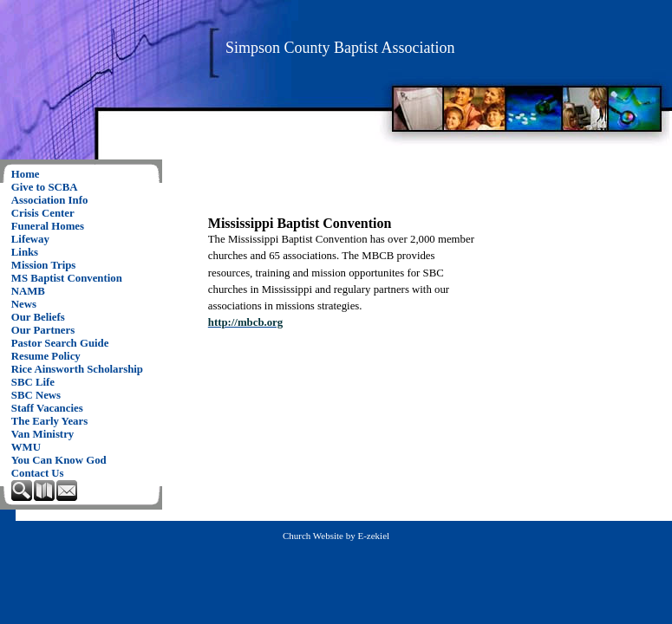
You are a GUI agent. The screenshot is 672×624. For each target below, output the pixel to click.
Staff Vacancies (47, 408)
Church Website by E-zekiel (336, 536)
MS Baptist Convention (67, 278)
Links (25, 252)
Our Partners (43, 330)
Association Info (50, 200)
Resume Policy (46, 356)
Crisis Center (43, 213)
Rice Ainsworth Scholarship (77, 369)
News (24, 304)
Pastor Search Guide (60, 343)
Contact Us (38, 473)
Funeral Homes (48, 226)
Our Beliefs (38, 317)
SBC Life (33, 382)
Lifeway (30, 239)
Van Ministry (42, 434)
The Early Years (49, 421)
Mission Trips (44, 265)
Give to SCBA (45, 187)
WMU (26, 447)
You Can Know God (59, 460)
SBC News (36, 395)
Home (26, 174)
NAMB (28, 291)
